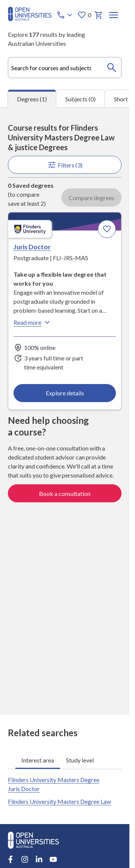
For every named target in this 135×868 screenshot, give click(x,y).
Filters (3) (64, 165)
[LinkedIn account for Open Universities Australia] (39, 859)
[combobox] (65, 68)
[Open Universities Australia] (30, 19)
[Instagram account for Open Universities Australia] (25, 859)
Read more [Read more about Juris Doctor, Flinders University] (33, 322)
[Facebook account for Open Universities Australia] (10, 859)
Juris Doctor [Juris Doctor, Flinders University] (32, 247)
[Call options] (65, 15)
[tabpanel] (65, 411)
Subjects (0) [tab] (80, 99)
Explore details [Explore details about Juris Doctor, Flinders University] (64, 393)
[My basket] (99, 15)
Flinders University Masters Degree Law (59, 801)
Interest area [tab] (38, 760)
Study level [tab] (80, 760)
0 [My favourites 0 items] (84, 15)
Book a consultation (65, 493)
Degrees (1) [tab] (32, 99)
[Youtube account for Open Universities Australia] (53, 859)
